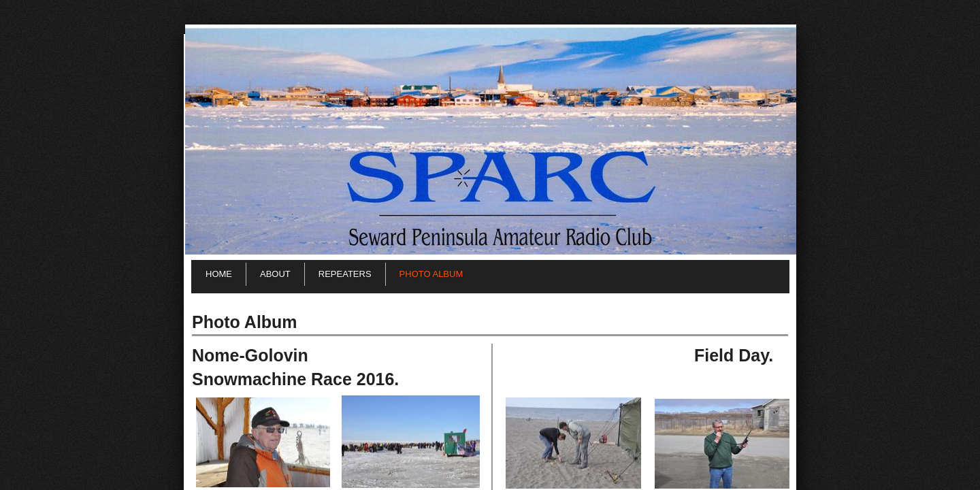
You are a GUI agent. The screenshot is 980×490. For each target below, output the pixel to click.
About (275, 274)
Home (219, 274)
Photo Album (431, 274)
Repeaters (345, 274)
